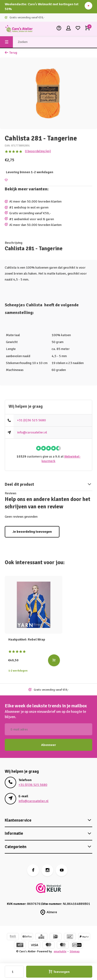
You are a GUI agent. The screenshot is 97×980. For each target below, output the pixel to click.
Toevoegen (59, 972)
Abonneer (48, 745)
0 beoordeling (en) (38, 151)
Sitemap (75, 951)
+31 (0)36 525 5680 (32, 420)
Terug (11, 53)
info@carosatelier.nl (32, 432)
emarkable (60, 951)
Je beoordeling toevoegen (32, 532)
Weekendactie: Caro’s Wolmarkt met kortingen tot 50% (42, 7)
